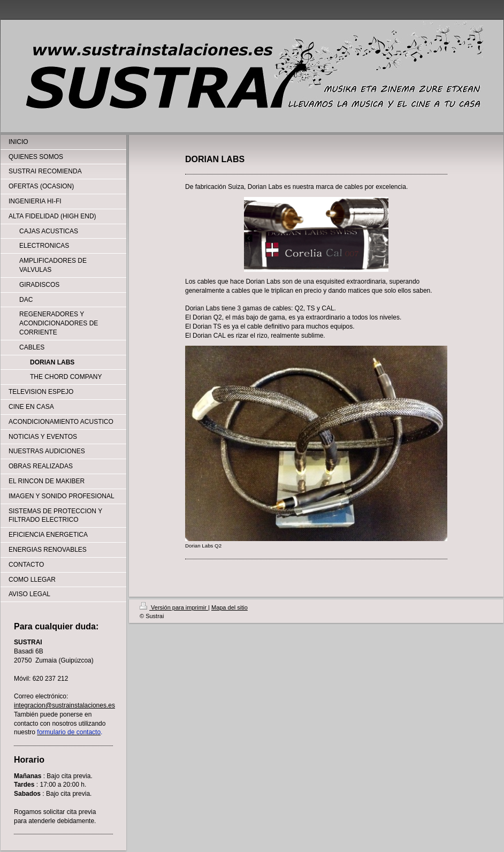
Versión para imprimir (174, 607)
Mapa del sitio (230, 607)
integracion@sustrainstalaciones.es (64, 705)
